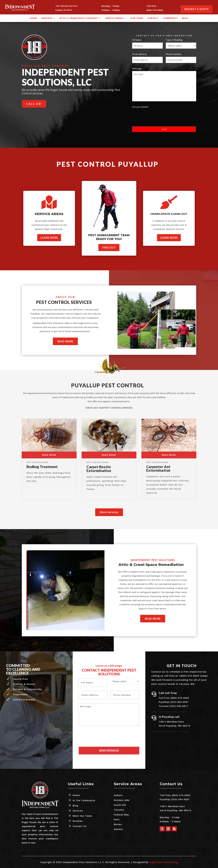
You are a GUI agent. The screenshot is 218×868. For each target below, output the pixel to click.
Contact (153, 18)
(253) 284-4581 (180, 799)
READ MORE (65, 341)
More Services (109, 512)
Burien (118, 824)
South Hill (120, 805)
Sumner (118, 829)
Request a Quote (197, 9)
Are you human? (142, 107)
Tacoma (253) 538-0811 (173, 706)
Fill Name (138, 40)
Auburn (118, 795)
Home (34, 18)
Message (137, 68)
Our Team (137, 18)
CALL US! (34, 104)
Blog (185, 18)
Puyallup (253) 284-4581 (174, 702)
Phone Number (175, 54)
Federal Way (121, 815)
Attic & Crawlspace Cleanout (79, 18)
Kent (117, 819)
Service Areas (114, 18)
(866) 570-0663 (155, 10)
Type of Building (176, 40)
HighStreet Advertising (164, 862)
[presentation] (155, 115)
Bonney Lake (122, 800)
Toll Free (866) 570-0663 (174, 698)
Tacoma (119, 810)
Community (170, 18)
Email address (141, 54)
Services (47, 18)
